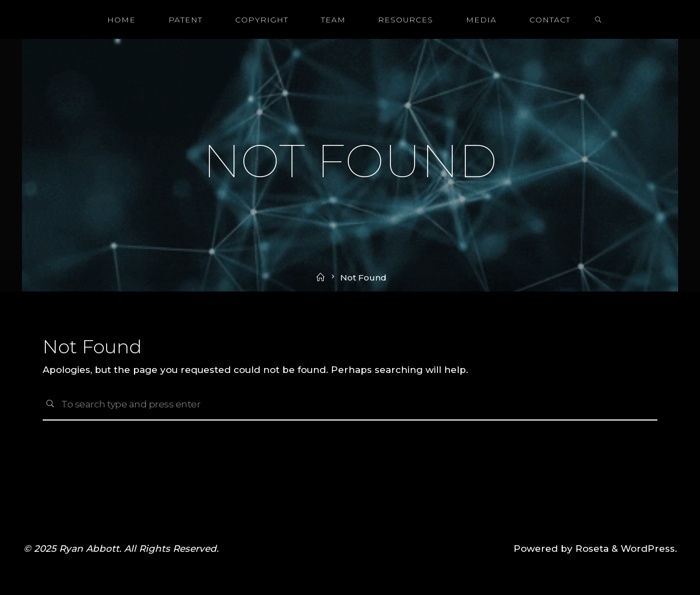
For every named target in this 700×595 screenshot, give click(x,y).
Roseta (591, 549)
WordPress (648, 549)
